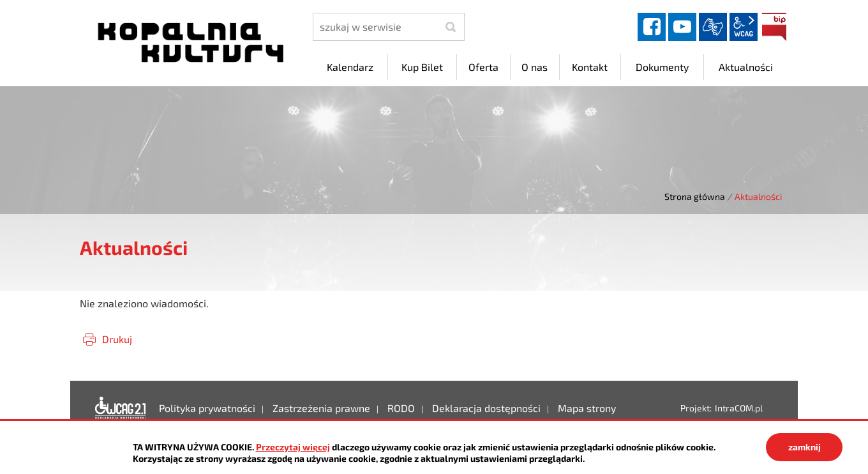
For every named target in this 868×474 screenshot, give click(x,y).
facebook (652, 27)
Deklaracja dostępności (121, 408)
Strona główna (695, 196)
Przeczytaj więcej (293, 447)
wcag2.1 (744, 27)
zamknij (804, 447)
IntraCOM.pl (739, 408)
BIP (774, 27)
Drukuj (117, 339)
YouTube (682, 27)
